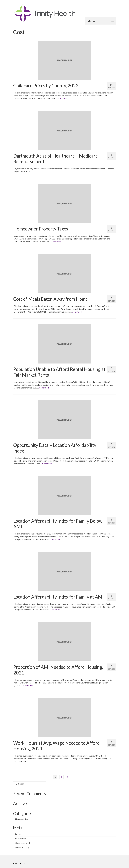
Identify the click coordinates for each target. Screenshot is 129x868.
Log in (18, 834)
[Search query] (30, 784)
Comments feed (22, 843)
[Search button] (15, 784)
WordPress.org (22, 847)
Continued (62, 98)
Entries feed (21, 839)
